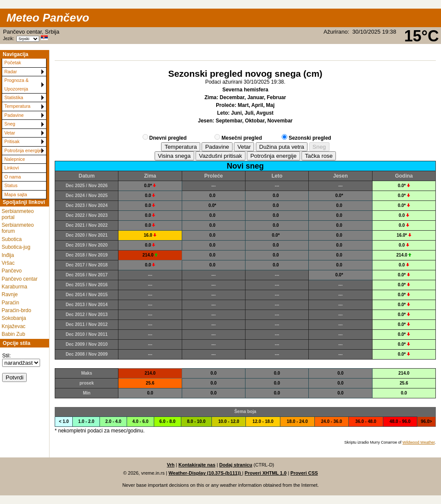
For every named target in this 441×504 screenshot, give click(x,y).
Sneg (10, 124)
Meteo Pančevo (48, 18)
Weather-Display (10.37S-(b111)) (205, 473)
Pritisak (12, 141)
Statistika (14, 97)
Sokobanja (14, 318)
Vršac (8, 263)
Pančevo (12, 271)
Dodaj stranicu (236, 465)
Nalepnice (15, 159)
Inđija (8, 255)
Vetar (10, 133)
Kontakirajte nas (197, 465)
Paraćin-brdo (17, 310)
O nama (12, 177)
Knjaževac (14, 326)
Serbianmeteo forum (18, 228)
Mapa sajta (16, 194)
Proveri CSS (304, 473)
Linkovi (12, 168)
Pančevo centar (20, 279)
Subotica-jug (16, 247)
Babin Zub (14, 334)
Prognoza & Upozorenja (16, 84)
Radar (11, 72)
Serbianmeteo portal (18, 214)
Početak (13, 63)
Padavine (14, 115)
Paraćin (11, 303)
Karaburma (14, 287)
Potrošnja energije (23, 150)
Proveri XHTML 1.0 (266, 473)
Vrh (171, 465)
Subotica (12, 239)
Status (11, 185)
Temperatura (17, 106)
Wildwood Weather (419, 442)
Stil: (6, 356)
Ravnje (10, 294)
